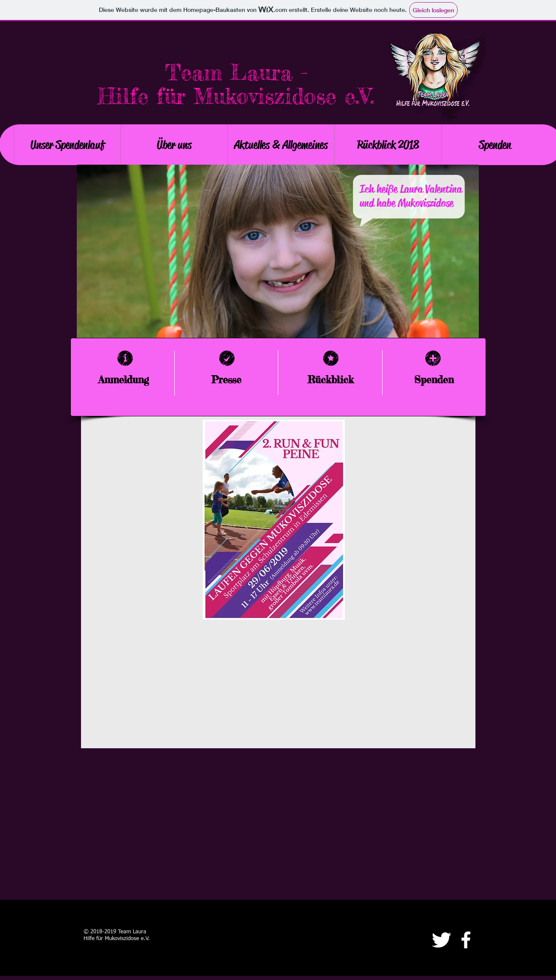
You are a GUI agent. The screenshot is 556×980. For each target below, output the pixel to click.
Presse (226, 380)
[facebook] (466, 940)
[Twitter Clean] (441, 940)
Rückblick (331, 380)
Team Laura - (236, 72)
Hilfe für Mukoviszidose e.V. (236, 96)
